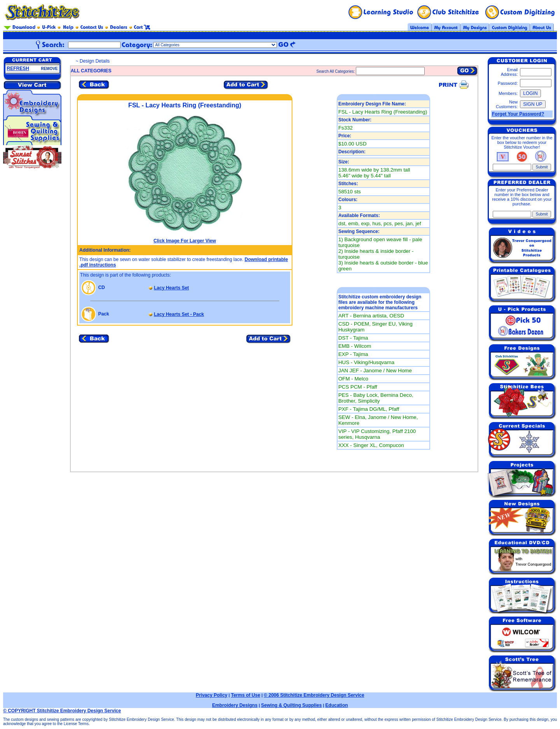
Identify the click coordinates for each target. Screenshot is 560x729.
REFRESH (18, 68)
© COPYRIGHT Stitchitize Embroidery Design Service (62, 711)
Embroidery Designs (235, 705)
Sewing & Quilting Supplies (291, 705)
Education (337, 705)
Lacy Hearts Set (171, 288)
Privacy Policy (211, 695)
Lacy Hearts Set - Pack (179, 314)
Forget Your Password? (518, 114)
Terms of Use (246, 695)
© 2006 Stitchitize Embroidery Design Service (314, 695)
